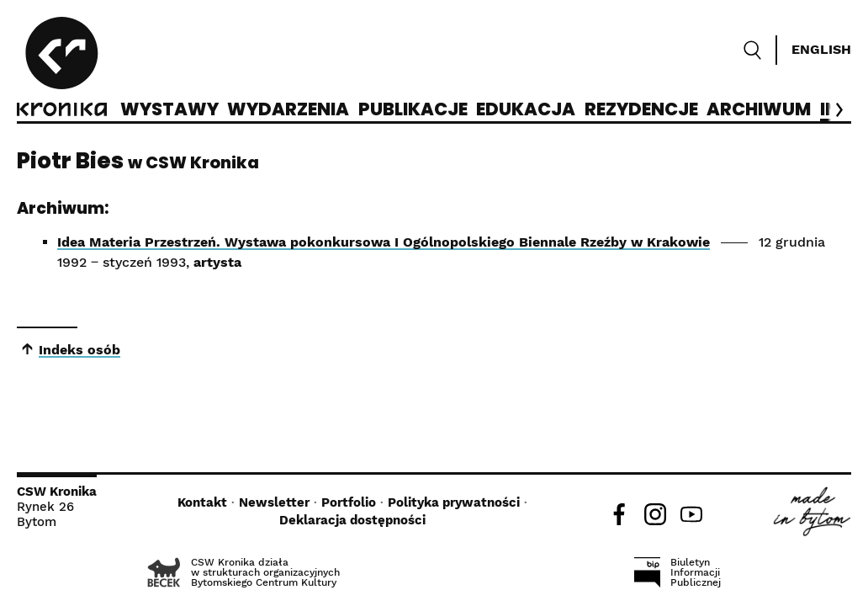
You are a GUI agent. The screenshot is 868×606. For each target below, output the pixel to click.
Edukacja (526, 110)
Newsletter (274, 502)
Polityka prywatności (454, 502)
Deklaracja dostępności (352, 520)
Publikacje (413, 110)
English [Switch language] (821, 49)
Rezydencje (641, 110)
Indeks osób (79, 350)
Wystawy (169, 110)
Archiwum (759, 110)
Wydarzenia (288, 110)
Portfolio (349, 502)
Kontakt (202, 502)
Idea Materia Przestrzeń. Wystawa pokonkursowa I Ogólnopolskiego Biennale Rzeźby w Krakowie (384, 242)
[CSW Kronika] (62, 69)
